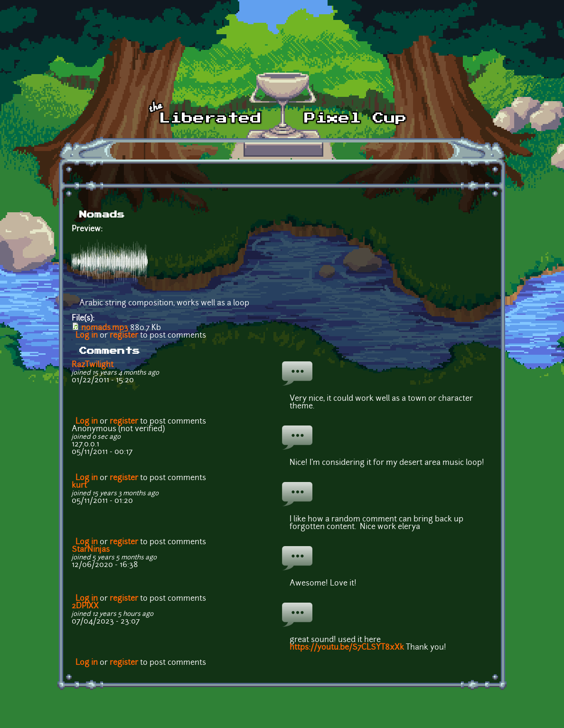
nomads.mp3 (105, 328)
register (124, 336)
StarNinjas (91, 550)
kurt (79, 486)
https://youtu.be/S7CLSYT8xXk (347, 648)
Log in (87, 336)
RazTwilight (93, 365)
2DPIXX (85, 606)
